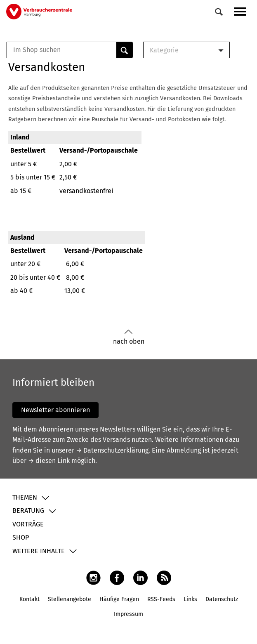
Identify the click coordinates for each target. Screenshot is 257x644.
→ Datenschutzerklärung (112, 450)
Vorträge (28, 524)
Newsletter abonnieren (55, 410)
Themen (25, 497)
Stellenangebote (70, 599)
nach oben (129, 337)
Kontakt (29, 599)
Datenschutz (222, 599)
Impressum (128, 614)
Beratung (28, 511)
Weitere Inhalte (39, 551)
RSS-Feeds (161, 599)
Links (190, 599)
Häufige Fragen (119, 599)
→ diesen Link (49, 461)
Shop (21, 537)
